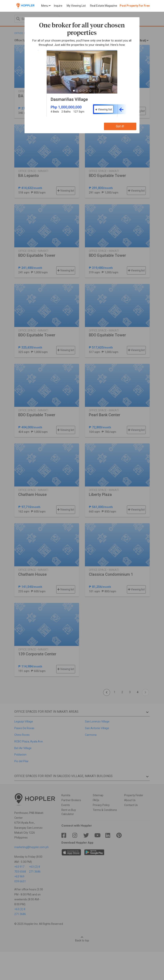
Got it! (120, 126)
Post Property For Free (135, 6)
